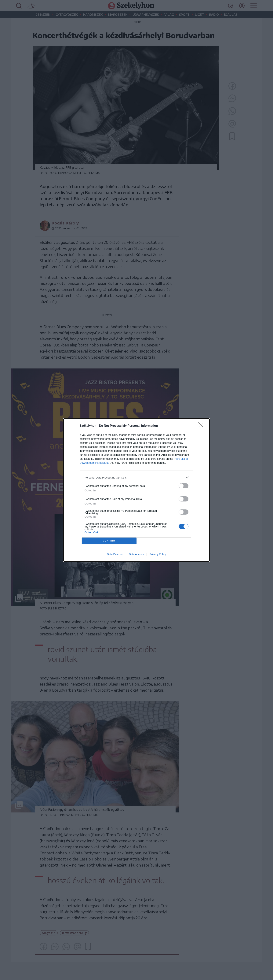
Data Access (136, 554)
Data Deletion (115, 554)
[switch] (184, 486)
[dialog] (136, 490)
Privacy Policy (158, 554)
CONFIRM (109, 541)
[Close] (202, 426)
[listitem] (136, 477)
